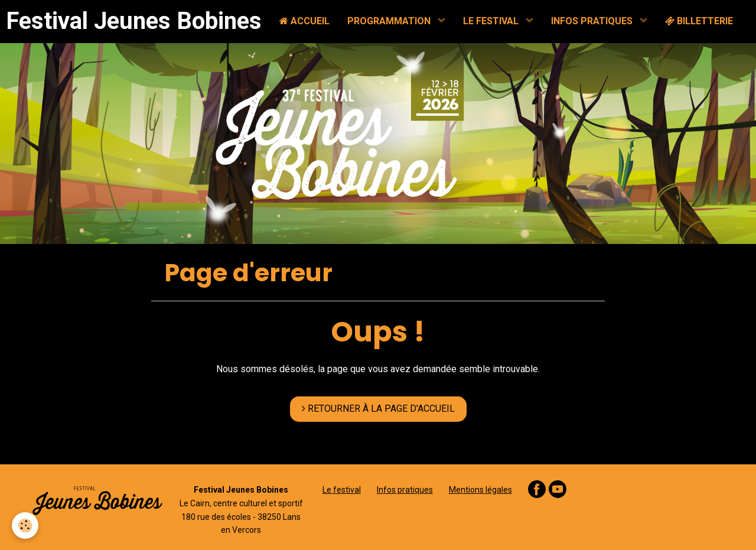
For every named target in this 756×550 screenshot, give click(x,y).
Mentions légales (480, 490)
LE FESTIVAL (492, 21)
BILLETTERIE (699, 21)
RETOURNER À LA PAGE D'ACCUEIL (378, 409)
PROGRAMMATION (390, 21)
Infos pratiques (405, 490)
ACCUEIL (304, 21)
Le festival (342, 490)
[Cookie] (25, 525)
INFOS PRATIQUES (593, 21)
